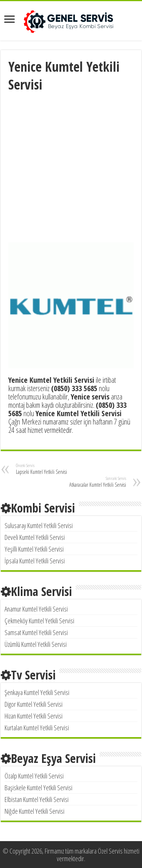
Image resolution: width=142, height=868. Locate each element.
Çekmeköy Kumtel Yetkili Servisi (39, 621)
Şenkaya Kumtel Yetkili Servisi (37, 692)
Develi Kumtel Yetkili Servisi (35, 537)
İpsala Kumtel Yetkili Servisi (35, 561)
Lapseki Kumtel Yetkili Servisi (55, 469)
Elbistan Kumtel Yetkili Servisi (37, 799)
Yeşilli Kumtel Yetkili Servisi (34, 549)
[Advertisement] (71, 168)
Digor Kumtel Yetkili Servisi (34, 704)
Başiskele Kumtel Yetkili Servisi (38, 788)
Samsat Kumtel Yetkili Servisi (36, 632)
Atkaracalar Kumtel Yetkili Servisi (87, 482)
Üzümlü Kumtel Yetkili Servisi (36, 644)
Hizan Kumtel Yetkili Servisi (34, 716)
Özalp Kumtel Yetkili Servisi (34, 776)
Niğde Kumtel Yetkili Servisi (34, 811)
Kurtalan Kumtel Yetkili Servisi (37, 728)
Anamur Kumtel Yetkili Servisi (36, 609)
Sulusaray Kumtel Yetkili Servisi (39, 525)
